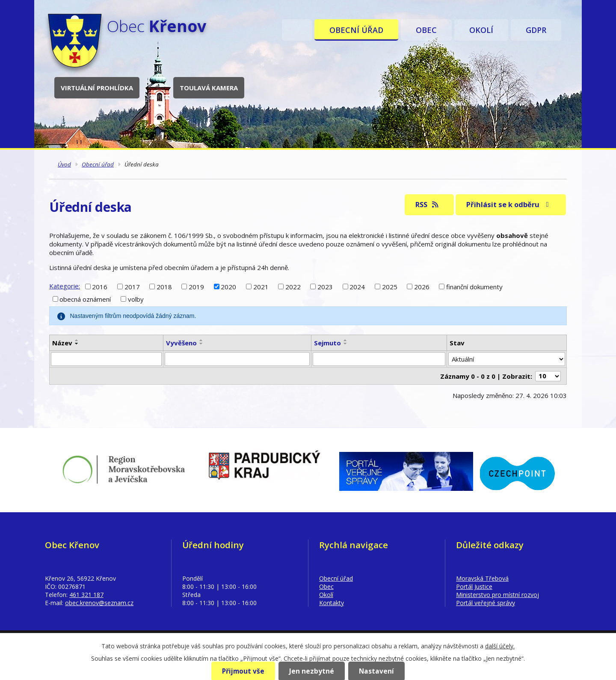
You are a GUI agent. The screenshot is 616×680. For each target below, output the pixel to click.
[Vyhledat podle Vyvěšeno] (237, 359)
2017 (132, 286)
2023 (325, 286)
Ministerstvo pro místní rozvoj (498, 595)
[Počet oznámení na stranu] (548, 376)
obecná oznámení (85, 299)
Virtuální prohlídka (97, 88)
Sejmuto (327, 343)
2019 (196, 286)
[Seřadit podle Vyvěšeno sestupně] (201, 344)
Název (62, 343)
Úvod (297, 30)
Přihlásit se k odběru (509, 204)
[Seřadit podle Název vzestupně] (77, 340)
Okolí (481, 30)
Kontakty (332, 603)
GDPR (536, 30)
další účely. (500, 646)
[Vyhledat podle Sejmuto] (379, 359)
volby (136, 299)
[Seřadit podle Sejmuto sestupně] (346, 344)
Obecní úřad (356, 30)
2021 (261, 286)
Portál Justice (474, 586)
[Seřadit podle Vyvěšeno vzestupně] (201, 340)
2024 (357, 286)
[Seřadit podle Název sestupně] (77, 344)
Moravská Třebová (482, 578)
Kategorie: (65, 286)
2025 (390, 286)
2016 (100, 286)
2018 (164, 286)
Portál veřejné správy (486, 603)
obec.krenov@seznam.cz (99, 603)
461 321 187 (86, 595)
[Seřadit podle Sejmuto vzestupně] (346, 340)
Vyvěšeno (181, 343)
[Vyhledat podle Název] (106, 359)
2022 (293, 286)
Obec (426, 30)
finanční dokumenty (474, 286)
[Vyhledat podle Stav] (507, 359)
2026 (422, 286)
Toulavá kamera (209, 88)
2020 (228, 286)
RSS (428, 204)
